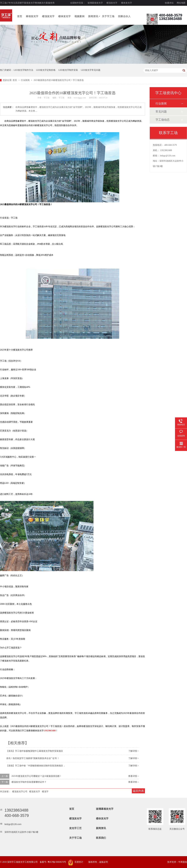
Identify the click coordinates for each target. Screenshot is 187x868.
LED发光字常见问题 (91, 70)
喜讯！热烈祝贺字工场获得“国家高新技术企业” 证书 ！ (33, 758)
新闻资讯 (93, 16)
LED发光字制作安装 (68, 70)
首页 (20, 16)
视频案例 (79, 16)
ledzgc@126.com (168, 156)
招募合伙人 (124, 16)
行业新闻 (26, 80)
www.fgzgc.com (80, 98)
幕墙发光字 (32, 16)
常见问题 (161, 112)
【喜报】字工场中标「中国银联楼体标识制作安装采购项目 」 (36, 766)
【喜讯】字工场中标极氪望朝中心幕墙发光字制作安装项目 (35, 751)
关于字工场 (108, 16)
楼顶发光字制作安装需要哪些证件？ (29, 782)
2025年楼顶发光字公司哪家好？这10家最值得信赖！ (37, 776)
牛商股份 (183, 862)
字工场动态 (163, 120)
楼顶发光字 (112, 3)
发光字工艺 (75, 828)
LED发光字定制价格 (46, 70)
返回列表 (138, 791)
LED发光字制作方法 (23, 70)
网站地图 (181, 3)
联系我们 (101, 838)
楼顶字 (45, 792)
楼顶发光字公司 (20, 792)
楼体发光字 (127, 3)
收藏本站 (169, 3)
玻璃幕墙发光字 (95, 3)
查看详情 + (133, 776)
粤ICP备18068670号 (57, 862)
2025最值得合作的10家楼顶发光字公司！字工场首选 (59, 80)
